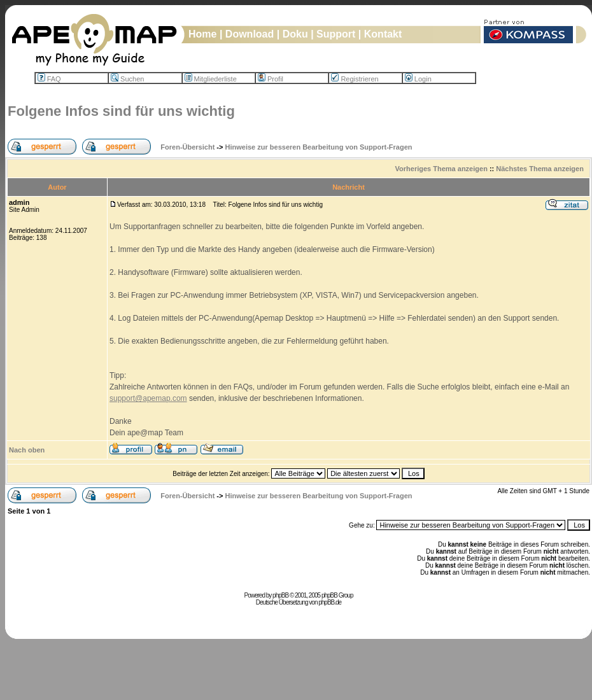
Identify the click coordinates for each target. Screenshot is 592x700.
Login (418, 79)
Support (336, 34)
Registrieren (355, 79)
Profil (271, 79)
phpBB (280, 595)
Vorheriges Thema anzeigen (441, 169)
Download (250, 34)
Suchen (127, 79)
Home (202, 34)
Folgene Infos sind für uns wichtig (121, 111)
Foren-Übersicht (187, 147)
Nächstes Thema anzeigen (540, 169)
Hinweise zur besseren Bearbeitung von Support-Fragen (319, 147)
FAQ (49, 79)
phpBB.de (330, 602)
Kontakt (383, 34)
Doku (295, 34)
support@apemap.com (148, 398)
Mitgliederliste (211, 79)
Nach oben (27, 450)
